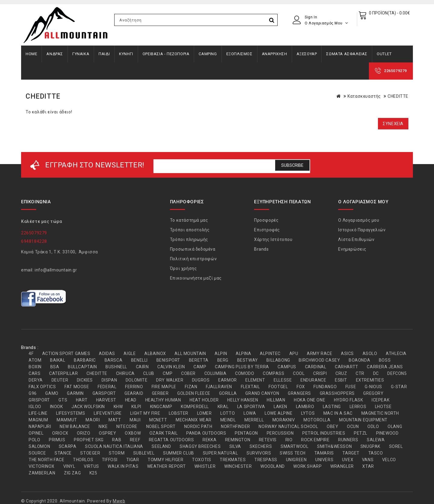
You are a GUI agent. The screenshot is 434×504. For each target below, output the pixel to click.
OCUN (353, 426)
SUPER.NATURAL (220, 453)
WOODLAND (273, 466)
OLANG (395, 426)
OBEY (332, 426)
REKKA (209, 440)
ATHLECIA (396, 353)
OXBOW (133, 433)
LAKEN (280, 407)
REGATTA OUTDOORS (171, 440)
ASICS (347, 353)
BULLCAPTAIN (82, 367)
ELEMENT (255, 380)
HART (82, 400)
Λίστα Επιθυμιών (356, 239)
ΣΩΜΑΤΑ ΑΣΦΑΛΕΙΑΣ (347, 54)
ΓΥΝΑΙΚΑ (81, 54)
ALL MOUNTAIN (190, 353)
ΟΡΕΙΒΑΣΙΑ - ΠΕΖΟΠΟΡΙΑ (166, 54)
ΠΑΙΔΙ (104, 54)
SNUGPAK (370, 446)
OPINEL (36, 433)
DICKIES (85, 380)
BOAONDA (359, 360)
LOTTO (228, 413)
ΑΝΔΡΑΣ (55, 54)
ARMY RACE (319, 353)
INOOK (57, 407)
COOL (299, 373)
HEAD (131, 400)
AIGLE (130, 353)
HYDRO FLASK (349, 400)
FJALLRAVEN (219, 387)
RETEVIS (268, 440)
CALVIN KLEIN (171, 367)
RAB (117, 440)
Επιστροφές (267, 230)
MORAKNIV (284, 420)
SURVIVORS (259, 453)
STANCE (63, 453)
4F (31, 353)
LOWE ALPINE (279, 413)
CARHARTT (347, 367)
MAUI (135, 420)
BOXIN (35, 367)
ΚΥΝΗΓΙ (126, 54)
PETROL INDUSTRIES (324, 433)
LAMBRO (305, 407)
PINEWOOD (387, 433)
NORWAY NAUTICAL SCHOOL (288, 426)
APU (294, 353)
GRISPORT (39, 400)
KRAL (223, 407)
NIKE (103, 426)
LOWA (250, 413)
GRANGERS (299, 393)
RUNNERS (348, 440)
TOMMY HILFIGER (165, 460)
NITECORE (127, 426)
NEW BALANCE (75, 426)
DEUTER (60, 380)
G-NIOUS (373, 387)
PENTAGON (246, 433)
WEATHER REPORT (166, 466)
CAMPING (208, 54)
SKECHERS (261, 446)
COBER (188, 373)
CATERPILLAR (64, 373)
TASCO (376, 453)
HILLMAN (276, 400)
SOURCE (37, 453)
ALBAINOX (155, 353)
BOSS (385, 360)
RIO (289, 440)
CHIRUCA (125, 373)
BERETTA (199, 360)
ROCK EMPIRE (315, 440)
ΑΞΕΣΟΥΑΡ (307, 54)
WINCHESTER (238, 466)
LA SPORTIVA (251, 407)
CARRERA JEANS (385, 367)
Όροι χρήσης (184, 268)
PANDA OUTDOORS (206, 433)
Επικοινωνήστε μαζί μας (196, 278)
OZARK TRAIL (164, 433)
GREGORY (373, 393)
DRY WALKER (170, 380)
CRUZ (341, 373)
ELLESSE (283, 380)
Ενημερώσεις (352, 249)
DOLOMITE (137, 380)
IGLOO (35, 407)
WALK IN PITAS (123, 466)
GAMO (52, 393)
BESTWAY (248, 360)
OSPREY (108, 433)
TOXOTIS (201, 460)
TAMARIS (324, 453)
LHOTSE (383, 407)
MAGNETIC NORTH (380, 413)
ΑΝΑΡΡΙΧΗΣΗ (275, 54)
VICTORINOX (42, 466)
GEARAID (134, 393)
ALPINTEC (270, 353)
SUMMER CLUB (179, 453)
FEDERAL (107, 387)
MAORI (93, 420)
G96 (33, 393)
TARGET (351, 453)
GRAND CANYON (262, 393)
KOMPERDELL (195, 407)
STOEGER (90, 453)
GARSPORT (104, 393)
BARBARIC (85, 360)
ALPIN (221, 353)
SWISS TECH (293, 453)
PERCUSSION (280, 433)
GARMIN (75, 393)
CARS (35, 373)
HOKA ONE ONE (310, 400)
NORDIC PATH (198, 426)
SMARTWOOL (294, 446)
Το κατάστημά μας (189, 220)
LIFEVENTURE (108, 413)
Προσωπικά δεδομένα (193, 249)
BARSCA (114, 360)
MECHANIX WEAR (194, 420)
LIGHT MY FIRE (145, 413)
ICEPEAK (381, 400)
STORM (117, 453)
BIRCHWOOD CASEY (319, 360)
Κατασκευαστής (364, 96)
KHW (118, 407)
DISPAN (109, 380)
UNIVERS (324, 460)
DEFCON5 (397, 373)
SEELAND (161, 446)
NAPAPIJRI (40, 426)
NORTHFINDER (236, 426)
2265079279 (395, 71)
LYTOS (308, 413)
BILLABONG (278, 360)
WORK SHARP (307, 466)
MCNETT (158, 420)
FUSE (351, 387)
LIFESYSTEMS (71, 413)
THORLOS (83, 460)
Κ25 (93, 473)
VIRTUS (91, 466)
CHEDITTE (398, 96)
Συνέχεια (393, 124)
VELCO (389, 460)
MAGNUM (38, 420)
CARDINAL (316, 367)
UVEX (348, 460)
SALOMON (39, 446)
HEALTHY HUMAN (163, 400)
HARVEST (106, 400)
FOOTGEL (278, 387)
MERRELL (254, 420)
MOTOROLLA (317, 420)
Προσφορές (266, 220)
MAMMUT (67, 420)
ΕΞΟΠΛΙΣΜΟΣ (239, 54)
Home (31, 54)
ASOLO (370, 353)
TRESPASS (266, 460)
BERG (223, 360)
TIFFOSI (110, 460)
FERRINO (134, 387)
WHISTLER (205, 466)
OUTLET (384, 54)
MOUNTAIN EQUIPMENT (363, 420)
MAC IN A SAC (338, 413)
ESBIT (341, 380)
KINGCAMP (161, 407)
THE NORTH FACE (46, 460)
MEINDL (228, 420)
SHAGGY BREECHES (200, 446)
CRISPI (320, 373)
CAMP (200, 367)
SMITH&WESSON (334, 446)
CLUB (149, 373)
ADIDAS (107, 353)
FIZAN (191, 387)
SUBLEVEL (144, 453)
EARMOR (228, 380)
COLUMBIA (215, 373)
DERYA (36, 380)
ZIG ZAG (72, 473)
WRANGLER (342, 466)
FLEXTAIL (250, 387)
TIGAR (133, 460)
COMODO (245, 373)
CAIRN (142, 367)
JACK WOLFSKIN (88, 407)
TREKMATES (233, 460)
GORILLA (228, 393)
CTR (360, 373)
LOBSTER (179, 413)
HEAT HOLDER (204, 400)
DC (376, 373)
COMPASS (274, 373)
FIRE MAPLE (164, 387)
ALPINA (244, 353)
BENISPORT (168, 360)
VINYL (69, 466)
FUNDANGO (325, 387)
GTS (63, 400)
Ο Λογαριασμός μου (359, 220)
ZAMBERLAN (42, 473)
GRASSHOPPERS (337, 393)
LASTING (332, 407)
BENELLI (139, 360)
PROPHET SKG (89, 440)
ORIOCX (60, 433)
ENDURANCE (313, 380)
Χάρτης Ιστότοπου (273, 239)
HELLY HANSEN (243, 400)
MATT (115, 420)
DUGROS (201, 380)
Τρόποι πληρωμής (189, 239)
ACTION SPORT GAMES (66, 353)
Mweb (119, 501)
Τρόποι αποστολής (190, 230)
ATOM (35, 360)
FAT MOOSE (77, 387)
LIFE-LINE (38, 413)
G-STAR (399, 387)
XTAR (368, 466)
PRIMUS (57, 440)
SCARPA (68, 446)
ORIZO (83, 433)
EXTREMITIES (370, 380)
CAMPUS (287, 367)
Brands (261, 249)
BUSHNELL (116, 367)
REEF (135, 440)
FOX (301, 387)
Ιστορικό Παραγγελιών (362, 230)
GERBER (160, 393)
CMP (168, 373)
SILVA (235, 446)
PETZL (361, 433)
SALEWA (376, 440)
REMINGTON (238, 440)
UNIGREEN (296, 460)
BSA (55, 367)
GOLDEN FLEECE (194, 393)
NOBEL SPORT (161, 426)
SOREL (396, 446)
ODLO (373, 426)
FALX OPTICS (42, 387)
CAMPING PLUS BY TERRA (242, 367)
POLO (34, 440)
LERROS (358, 407)
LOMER (204, 413)
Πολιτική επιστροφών (193, 259)
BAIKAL (58, 360)
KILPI (136, 407)
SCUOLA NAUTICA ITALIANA (114, 446)
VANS (368, 460)
